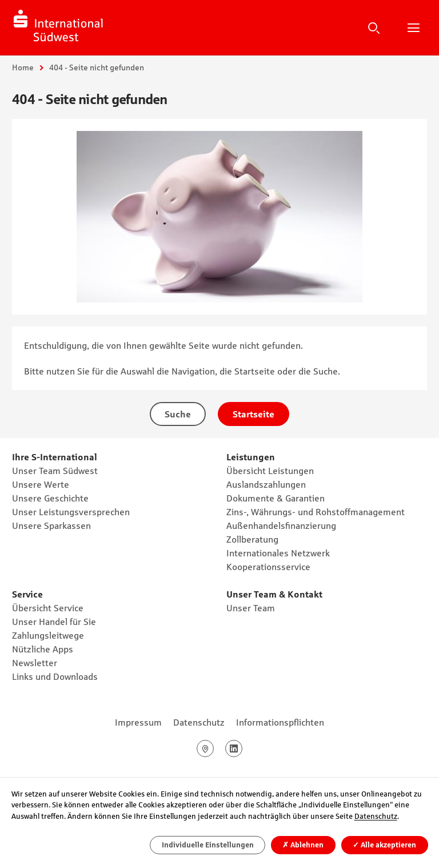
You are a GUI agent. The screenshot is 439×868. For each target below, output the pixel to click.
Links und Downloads (55, 676)
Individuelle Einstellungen (208, 845)
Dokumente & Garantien (276, 498)
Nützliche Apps (43, 649)
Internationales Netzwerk (278, 553)
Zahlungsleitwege (48, 635)
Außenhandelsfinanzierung (281, 525)
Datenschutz (199, 722)
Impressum (138, 722)
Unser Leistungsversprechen (71, 512)
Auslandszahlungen (266, 484)
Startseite (254, 414)
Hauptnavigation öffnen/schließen (413, 27)
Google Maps (213, 748)
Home (23, 67)
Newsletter (35, 663)
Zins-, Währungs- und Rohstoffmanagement (316, 512)
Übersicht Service (48, 608)
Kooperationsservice (268, 567)
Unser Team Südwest (55, 471)
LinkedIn (242, 748)
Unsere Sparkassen (51, 525)
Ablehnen (303, 845)
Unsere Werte (41, 484)
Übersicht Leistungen (270, 471)
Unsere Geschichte (50, 498)
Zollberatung (252, 539)
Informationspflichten (280, 722)
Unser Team (251, 608)
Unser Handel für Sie (54, 622)
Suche (374, 27)
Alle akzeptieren (384, 845)
